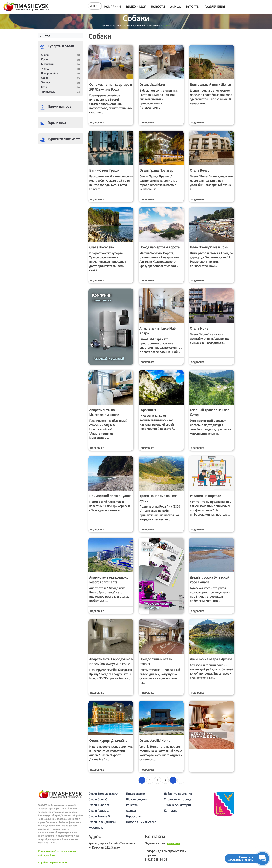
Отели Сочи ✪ (98, 799)
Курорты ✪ (96, 827)
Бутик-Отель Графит (105, 170)
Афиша (176, 7)
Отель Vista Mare (152, 84)
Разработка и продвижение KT (53, 862)
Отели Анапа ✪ (99, 805)
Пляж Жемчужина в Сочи (209, 247)
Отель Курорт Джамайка (108, 740)
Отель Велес (199, 170)
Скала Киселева (102, 247)
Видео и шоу (136, 7)
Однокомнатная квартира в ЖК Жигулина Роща (111, 87)
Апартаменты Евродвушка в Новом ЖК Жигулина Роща (111, 661)
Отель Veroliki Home (155, 740)
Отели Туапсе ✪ (99, 816)
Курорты (193, 7)
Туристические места (64, 139)
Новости (158, 7)
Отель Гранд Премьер (156, 170)
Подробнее (97, 123)
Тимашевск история (178, 805)
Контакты (171, 810)
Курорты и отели (61, 46)
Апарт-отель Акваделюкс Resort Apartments (109, 580)
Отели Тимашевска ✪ (103, 794)
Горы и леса (57, 122)
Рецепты (132, 805)
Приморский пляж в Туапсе (110, 496)
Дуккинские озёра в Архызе (211, 659)
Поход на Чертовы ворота (160, 247)
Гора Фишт (148, 410)
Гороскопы (134, 816)
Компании (112, 7)
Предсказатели (137, 794)
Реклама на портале (205, 496)
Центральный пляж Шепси (210, 84)
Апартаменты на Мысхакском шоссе (104, 412)
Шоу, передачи (136, 799)
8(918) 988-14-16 (156, 859)
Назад (46, 35)
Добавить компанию (178, 794)
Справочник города (178, 799)
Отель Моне (199, 328)
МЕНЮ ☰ (95, 6)
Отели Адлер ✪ (99, 810)
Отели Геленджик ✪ (102, 822)
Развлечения (215, 7)
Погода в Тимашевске (141, 822)
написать (173, 843)
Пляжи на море (59, 106)
